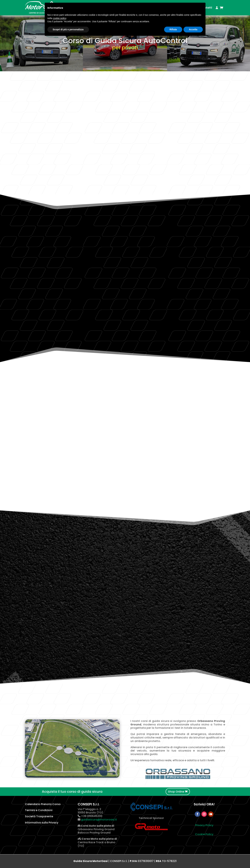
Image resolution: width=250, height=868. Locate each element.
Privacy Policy (204, 825)
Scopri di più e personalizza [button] (68, 29)
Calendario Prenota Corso (43, 804)
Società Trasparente (39, 816)
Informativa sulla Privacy (42, 823)
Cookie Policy (204, 834)
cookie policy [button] (60, 18)
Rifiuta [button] (173, 29)
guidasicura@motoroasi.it (99, 820)
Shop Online (176, 792)
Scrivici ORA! (204, 804)
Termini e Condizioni (39, 810)
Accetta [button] (193, 29)
